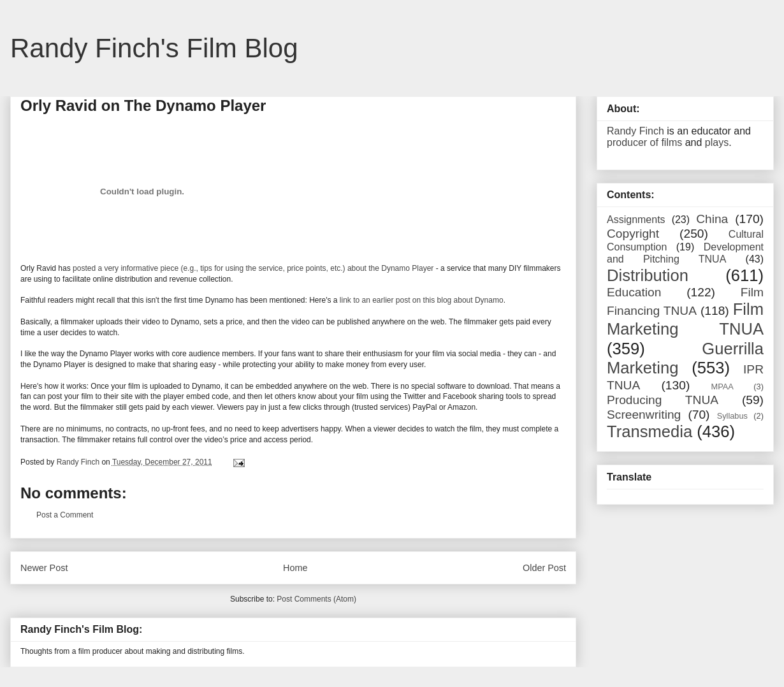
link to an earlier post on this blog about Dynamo (422, 300)
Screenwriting (644, 415)
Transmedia (650, 431)
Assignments (636, 220)
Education (634, 292)
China (712, 219)
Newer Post (44, 568)
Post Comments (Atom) (316, 599)
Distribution (648, 275)
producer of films (644, 142)
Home (295, 568)
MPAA (722, 387)
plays (717, 142)
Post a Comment (65, 515)
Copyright (633, 234)
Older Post (544, 568)
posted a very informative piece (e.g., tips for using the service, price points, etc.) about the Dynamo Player (253, 268)
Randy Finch (635, 131)
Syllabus (732, 416)
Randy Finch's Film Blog (154, 48)
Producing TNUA (663, 400)
